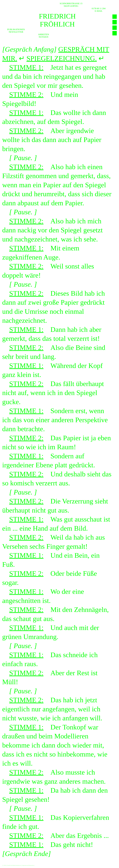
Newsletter (16, 32)
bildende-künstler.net (17, 865)
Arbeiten (44, 34)
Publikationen (16, 29)
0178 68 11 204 (99, 8)
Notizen (44, 37)
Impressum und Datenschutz (28, 865)
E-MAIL (99, 11)
